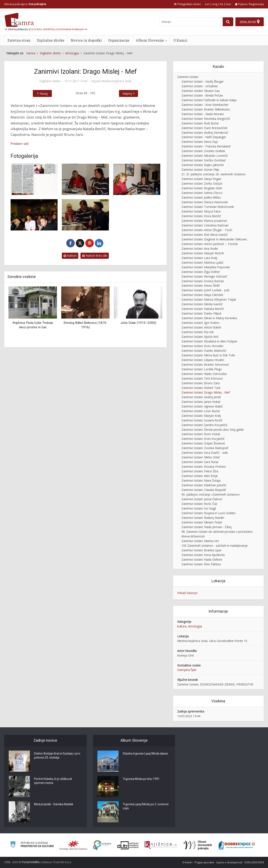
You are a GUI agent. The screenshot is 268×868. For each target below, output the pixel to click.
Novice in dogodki (86, 40)
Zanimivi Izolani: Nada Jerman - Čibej (207, 527)
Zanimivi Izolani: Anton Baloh (201, 327)
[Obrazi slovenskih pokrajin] (198, 845)
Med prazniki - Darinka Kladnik (54, 804)
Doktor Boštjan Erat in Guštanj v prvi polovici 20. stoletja (58, 756)
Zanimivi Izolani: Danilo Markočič (204, 351)
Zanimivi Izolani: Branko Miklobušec (206, 109)
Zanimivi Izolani (188, 77)
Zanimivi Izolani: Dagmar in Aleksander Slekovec (214, 239)
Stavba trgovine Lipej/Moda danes (146, 754)
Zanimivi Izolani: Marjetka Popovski (206, 267)
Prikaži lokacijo (187, 593)
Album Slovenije (150, 40)
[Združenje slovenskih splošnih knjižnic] (161, 845)
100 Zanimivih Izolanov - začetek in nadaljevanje (215, 546)
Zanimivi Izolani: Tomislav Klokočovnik (208, 207)
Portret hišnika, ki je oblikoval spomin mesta (53, 781)
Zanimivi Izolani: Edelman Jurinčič (204, 485)
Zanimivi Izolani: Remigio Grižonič (204, 276)
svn (207, 4)
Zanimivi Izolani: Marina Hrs (200, 541)
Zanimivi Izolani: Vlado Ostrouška (204, 374)
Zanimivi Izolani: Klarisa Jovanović (204, 221)
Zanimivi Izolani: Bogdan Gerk (202, 188)
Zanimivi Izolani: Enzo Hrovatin (202, 346)
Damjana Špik (187, 670)
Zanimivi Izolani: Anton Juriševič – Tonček (210, 244)
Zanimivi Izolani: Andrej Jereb (201, 397)
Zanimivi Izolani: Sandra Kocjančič (204, 425)
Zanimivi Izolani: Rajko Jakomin (203, 165)
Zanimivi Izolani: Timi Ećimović (202, 378)
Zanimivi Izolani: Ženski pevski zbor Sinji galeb (213, 430)
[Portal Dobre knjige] (237, 845)
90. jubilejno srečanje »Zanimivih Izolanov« (211, 494)
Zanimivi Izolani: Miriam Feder (202, 522)
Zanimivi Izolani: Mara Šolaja (201, 480)
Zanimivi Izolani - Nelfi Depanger (204, 137)
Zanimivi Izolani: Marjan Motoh (203, 253)
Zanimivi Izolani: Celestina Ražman (205, 225)
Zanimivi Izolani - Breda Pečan (202, 95)
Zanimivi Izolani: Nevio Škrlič (201, 285)
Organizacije (119, 40)
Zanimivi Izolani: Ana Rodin (200, 249)
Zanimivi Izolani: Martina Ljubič (202, 262)
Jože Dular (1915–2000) (138, 323)
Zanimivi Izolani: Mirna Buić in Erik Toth (208, 355)
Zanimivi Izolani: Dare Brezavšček (204, 128)
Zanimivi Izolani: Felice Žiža (200, 471)
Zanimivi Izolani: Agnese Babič (202, 406)
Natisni (70, 255)
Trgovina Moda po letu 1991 (141, 779)
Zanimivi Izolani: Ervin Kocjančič (203, 439)
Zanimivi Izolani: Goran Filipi (200, 170)
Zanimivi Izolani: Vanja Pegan (201, 179)
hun (228, 4)
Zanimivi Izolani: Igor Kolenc (201, 323)
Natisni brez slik (95, 255)
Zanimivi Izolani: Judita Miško (201, 197)
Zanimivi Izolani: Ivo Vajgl (199, 508)
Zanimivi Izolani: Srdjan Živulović (203, 443)
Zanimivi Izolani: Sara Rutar (200, 462)
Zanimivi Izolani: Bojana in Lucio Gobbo (209, 513)
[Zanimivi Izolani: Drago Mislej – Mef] (85, 179)
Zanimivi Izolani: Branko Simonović (205, 365)
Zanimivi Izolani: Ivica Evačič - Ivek (205, 453)
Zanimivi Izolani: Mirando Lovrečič (205, 156)
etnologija (195, 626)
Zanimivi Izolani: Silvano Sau (201, 91)
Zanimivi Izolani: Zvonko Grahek (203, 151)
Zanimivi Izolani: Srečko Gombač (204, 160)
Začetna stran (19, 40)
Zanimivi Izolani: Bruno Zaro (201, 383)
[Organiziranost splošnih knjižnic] (73, 845)
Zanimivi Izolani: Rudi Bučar (200, 123)
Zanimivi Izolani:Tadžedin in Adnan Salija (209, 100)
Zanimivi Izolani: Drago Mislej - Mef (206, 392)
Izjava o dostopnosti (229, 862)
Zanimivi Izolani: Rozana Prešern (204, 467)
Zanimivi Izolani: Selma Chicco (202, 193)
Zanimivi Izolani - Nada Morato (203, 114)
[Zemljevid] (250, 22)
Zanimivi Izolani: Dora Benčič (201, 216)
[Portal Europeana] (102, 845)
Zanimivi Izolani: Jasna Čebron (202, 499)
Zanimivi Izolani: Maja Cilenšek (202, 295)
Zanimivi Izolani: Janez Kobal (201, 402)
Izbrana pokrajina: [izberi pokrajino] (25, 4)
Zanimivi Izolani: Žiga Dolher (201, 272)
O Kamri (180, 40)
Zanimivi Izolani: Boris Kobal (201, 434)
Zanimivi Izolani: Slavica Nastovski (205, 202)
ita (222, 4)
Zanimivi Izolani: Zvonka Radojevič (205, 448)
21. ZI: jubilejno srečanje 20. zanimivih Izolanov (213, 174)
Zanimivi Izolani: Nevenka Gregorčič (206, 119)
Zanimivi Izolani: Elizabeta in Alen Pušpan (209, 341)
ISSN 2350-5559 (254, 862)
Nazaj (44, 93)
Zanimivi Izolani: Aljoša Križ (200, 337)
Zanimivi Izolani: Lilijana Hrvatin (203, 360)
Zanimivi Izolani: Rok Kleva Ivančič (205, 235)
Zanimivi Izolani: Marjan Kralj (201, 416)
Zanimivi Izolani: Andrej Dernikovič (205, 133)
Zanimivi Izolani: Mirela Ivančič (202, 304)
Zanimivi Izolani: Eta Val (197, 332)
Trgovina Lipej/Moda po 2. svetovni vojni (146, 807)
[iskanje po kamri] (191, 22)
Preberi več (20, 144)
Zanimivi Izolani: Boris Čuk (199, 504)
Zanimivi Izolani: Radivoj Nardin (203, 518)
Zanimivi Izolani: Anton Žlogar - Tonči (207, 230)
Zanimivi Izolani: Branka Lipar (201, 550)
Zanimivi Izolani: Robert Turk (201, 388)
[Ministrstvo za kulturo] (32, 845)
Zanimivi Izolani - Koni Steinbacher (205, 105)
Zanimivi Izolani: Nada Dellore (202, 559)
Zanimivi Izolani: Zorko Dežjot (202, 183)
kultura (182, 626)
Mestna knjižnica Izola (116, 81)
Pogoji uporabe (204, 862)
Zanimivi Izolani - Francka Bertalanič (206, 146)
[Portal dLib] (128, 845)
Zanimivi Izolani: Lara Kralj (199, 258)
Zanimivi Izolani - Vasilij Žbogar (202, 81)
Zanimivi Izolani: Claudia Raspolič (204, 490)
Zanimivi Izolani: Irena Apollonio (203, 555)
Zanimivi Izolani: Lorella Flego (202, 369)
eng (215, 4)
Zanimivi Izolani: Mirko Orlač (201, 457)
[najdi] (228, 22)
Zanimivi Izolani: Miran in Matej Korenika (209, 318)
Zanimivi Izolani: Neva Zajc (200, 142)
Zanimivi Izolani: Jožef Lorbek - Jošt (205, 290)
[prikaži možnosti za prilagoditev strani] (187, 4)
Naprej (127, 93)
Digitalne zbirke (51, 40)
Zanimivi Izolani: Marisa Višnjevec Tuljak (209, 299)
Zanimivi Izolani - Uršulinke (200, 86)
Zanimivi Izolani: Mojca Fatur (201, 211)
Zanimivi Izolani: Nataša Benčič (203, 309)
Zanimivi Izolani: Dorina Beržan (203, 281)
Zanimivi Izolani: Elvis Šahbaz (201, 564)
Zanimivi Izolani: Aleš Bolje (200, 476)
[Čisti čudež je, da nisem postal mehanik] (34, 179)
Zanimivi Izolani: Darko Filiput (201, 313)
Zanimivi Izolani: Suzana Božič (202, 420)
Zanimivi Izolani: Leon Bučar (201, 411)
